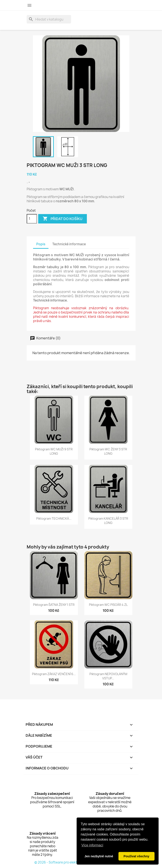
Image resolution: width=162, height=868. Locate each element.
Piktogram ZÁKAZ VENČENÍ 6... (54, 674)
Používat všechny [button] (136, 856)
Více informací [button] (92, 845)
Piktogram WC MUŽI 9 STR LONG (54, 451)
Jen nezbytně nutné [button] (99, 856)
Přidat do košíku (63, 219)
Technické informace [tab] (69, 244)
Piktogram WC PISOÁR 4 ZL (108, 605)
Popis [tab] (41, 244)
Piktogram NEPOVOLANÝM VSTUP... (108, 676)
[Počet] (32, 219)
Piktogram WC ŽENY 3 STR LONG (108, 451)
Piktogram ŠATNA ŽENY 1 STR (54, 605)
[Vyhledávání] (49, 19)
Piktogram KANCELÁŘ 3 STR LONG (108, 521)
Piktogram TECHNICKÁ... (54, 518)
